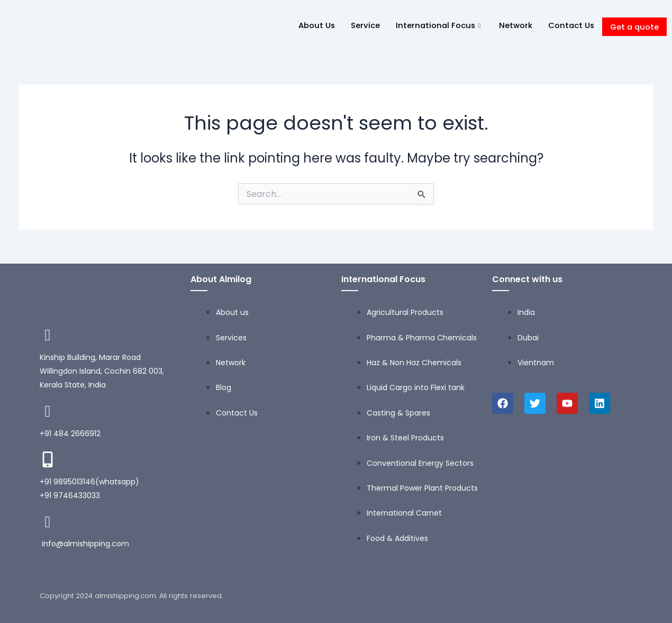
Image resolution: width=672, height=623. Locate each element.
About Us (312, 25)
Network (513, 25)
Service (361, 25)
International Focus (436, 25)
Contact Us (569, 25)
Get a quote (634, 27)
